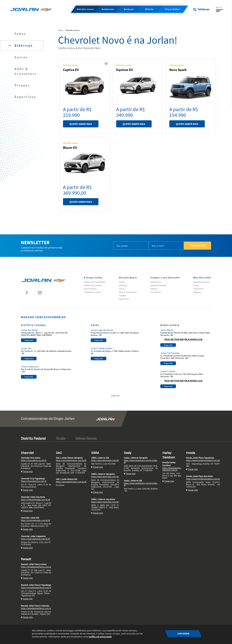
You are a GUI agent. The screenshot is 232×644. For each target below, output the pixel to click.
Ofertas (154, 289)
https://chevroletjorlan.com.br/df (35, 500)
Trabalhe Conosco (92, 292)
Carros (21, 57)
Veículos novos (73, 30)
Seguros (197, 292)
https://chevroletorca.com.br (34, 460)
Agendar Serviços (202, 282)
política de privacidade (100, 637)
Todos (20, 34)
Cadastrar (197, 246)
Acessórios (198, 289)
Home (60, 30)
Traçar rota (29, 340)
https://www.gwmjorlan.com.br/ (105, 460)
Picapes (22, 85)
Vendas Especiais (158, 285)
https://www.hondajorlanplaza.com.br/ (203, 460)
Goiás (61, 439)
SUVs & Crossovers (26, 71)
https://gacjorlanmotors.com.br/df (71, 460)
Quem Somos (90, 289)
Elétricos (123, 285)
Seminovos (156, 282)
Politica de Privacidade (95, 282)
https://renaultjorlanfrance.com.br (36, 567)
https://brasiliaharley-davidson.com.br (172, 469)
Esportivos (25, 97)
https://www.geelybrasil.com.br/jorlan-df (141, 462)
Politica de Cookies (93, 285)
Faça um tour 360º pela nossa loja (183, 339)
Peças (196, 285)
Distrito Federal (33, 439)
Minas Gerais (86, 439)
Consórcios (156, 292)
